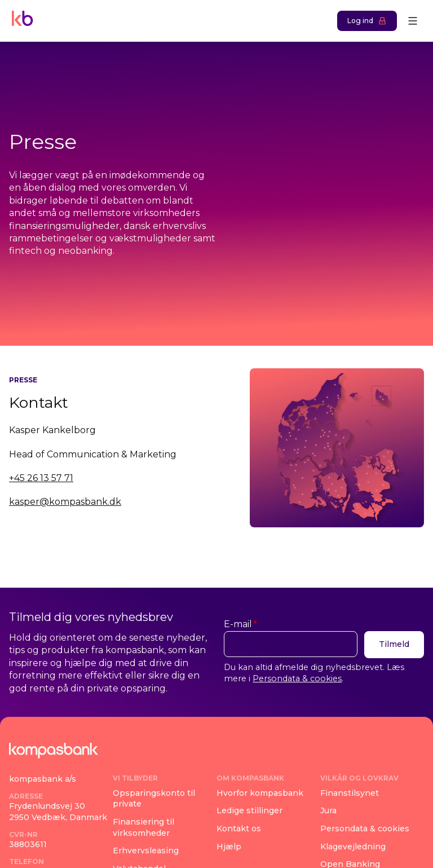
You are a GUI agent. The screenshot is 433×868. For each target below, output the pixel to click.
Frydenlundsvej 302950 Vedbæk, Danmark (58, 812)
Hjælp (229, 846)
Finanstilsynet (350, 793)
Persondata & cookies (297, 678)
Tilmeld (394, 644)
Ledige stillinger (249, 810)
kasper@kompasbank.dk (65, 502)
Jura (328, 810)
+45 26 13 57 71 (41, 478)
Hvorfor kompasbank (260, 793)
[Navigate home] (20, 21)
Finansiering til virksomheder (143, 827)
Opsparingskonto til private (154, 799)
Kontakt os (239, 829)
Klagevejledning (353, 846)
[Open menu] (413, 21)
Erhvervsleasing (146, 851)
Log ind (367, 21)
